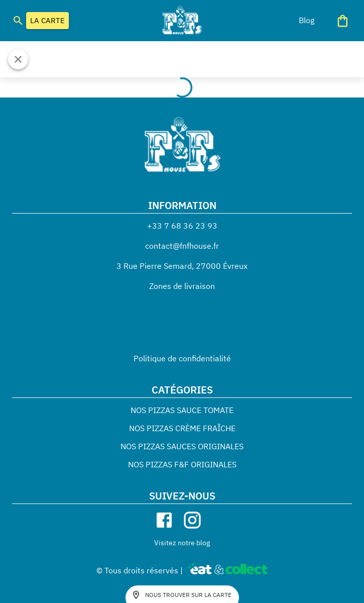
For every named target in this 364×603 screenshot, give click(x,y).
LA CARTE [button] (47, 21)
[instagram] (192, 520)
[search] (18, 21)
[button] (307, 20)
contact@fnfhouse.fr (182, 246)
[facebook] (164, 520)
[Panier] (343, 21)
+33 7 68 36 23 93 (182, 226)
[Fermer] (18, 59)
